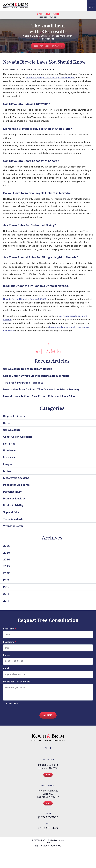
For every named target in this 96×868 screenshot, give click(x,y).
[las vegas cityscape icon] (48, 349)
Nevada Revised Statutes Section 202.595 (25, 299)
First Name (10, 629)
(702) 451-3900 (48, 14)
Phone (7, 655)
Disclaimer (48, 843)
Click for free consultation (48, 46)
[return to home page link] (48, 738)
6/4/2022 (13, 69)
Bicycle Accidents (44, 69)
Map (48, 775)
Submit (48, 715)
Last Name (10, 642)
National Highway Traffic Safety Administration (50, 78)
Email (7, 668)
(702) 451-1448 (48, 828)
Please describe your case (17, 682)
